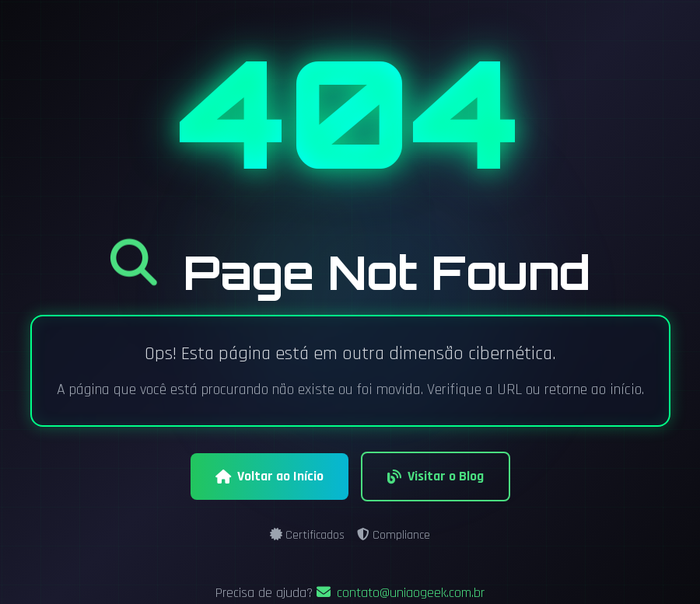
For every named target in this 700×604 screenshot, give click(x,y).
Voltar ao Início (269, 476)
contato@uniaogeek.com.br (401, 593)
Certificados (307, 535)
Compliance (394, 535)
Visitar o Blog (436, 476)
